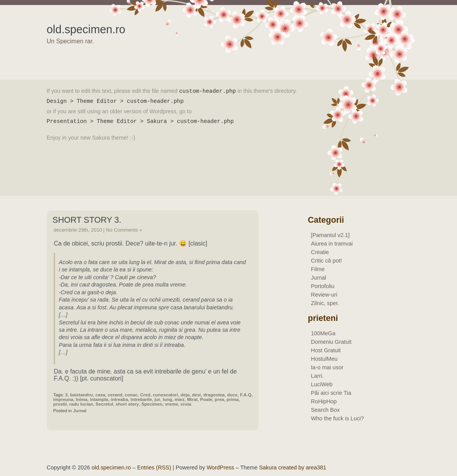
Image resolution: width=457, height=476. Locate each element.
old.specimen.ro (86, 29)
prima (233, 399)
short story (127, 404)
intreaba (119, 399)
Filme (318, 269)
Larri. (318, 376)
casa (100, 395)
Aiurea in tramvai (332, 244)
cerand (115, 395)
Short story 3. (87, 220)
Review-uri (324, 295)
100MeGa (323, 333)
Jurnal (80, 411)
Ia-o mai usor (327, 367)
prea (219, 399)
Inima (82, 399)
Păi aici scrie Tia (331, 393)
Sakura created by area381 (293, 467)
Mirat (192, 399)
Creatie (320, 252)
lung (167, 399)
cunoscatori (165, 395)
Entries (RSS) (154, 467)
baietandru (81, 395)
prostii (60, 404)
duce (232, 395)
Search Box (325, 410)
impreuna (63, 399)
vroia (186, 404)
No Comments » (124, 230)
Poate (206, 399)
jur (157, 399)
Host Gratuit (326, 350)
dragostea (214, 395)
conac (131, 395)
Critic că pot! (327, 261)
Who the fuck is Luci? (338, 418)
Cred (145, 395)
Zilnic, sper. (325, 303)
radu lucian (81, 404)
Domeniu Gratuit (331, 342)
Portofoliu (323, 286)
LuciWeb (322, 384)
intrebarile (141, 399)
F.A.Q (246, 395)
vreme (171, 404)
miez (180, 399)
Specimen (152, 404)
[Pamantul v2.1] (330, 235)
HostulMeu (324, 359)
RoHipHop (324, 401)
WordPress (220, 467)
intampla (99, 399)
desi (196, 395)
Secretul (104, 404)
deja (185, 395)
